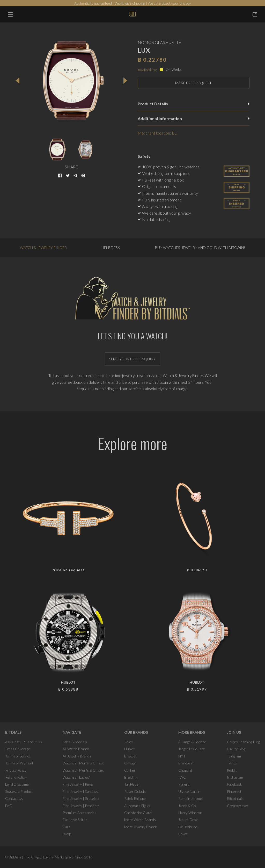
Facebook (234, 784)
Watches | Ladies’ (76, 777)
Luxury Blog (236, 749)
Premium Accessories (79, 813)
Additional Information (194, 118)
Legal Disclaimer (18, 784)
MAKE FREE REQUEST (193, 83)
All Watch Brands (76, 749)
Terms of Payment (19, 763)
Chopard (185, 770)
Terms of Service (18, 756)
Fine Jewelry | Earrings (80, 791)
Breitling (131, 777)
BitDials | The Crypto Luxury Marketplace (41, 857)
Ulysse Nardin (189, 791)
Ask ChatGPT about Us (24, 742)
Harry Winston (190, 813)
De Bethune (188, 827)
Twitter (233, 763)
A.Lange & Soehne (192, 742)
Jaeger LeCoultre (192, 749)
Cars (67, 827)
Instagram (235, 777)
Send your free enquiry (132, 359)
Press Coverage (18, 749)
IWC (182, 777)
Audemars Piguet (137, 806)
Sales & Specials (75, 742)
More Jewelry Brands (141, 827)
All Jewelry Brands (77, 756)
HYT (182, 756)
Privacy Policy (16, 770)
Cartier (130, 770)
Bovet (183, 834)
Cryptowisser (238, 806)
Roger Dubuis (135, 791)
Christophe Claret (138, 813)
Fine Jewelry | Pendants (81, 806)
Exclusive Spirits (75, 820)
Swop (67, 834)
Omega (130, 763)
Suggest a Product (19, 791)
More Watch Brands (140, 820)
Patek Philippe (135, 798)
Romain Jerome (190, 798)
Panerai (184, 784)
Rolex (128, 742)
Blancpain (186, 763)
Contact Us (14, 798)
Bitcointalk (235, 798)
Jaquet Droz (188, 820)
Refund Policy (16, 777)
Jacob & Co (187, 806)
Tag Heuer (132, 784)
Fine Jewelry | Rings (78, 784)
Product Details (194, 104)
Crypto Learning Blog (243, 742)
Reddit (232, 770)
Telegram (234, 756)
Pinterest (234, 791)
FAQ (9, 806)
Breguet (130, 756)
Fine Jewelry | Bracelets (81, 798)
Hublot (130, 749)
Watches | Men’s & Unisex (83, 763)
